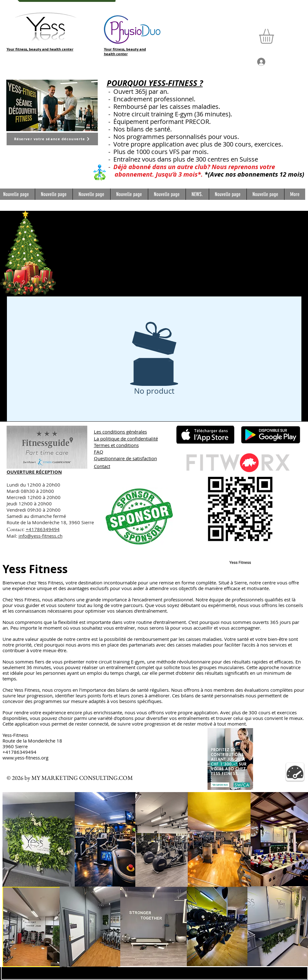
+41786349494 (43, 529)
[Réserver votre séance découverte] (52, 139)
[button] (275, 36)
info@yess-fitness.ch (41, 536)
